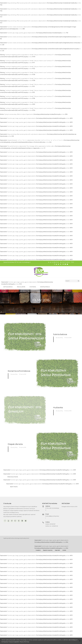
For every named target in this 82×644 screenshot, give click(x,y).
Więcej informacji (24, 642)
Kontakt (64, 550)
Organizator (57, 550)
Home (41, 305)
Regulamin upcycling (48, 550)
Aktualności (8, 287)
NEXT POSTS (14, 487)
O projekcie (38, 550)
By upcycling (59, 338)
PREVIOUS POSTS (13, 477)
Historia (33, 287)
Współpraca (45, 287)
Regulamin (21, 287)
